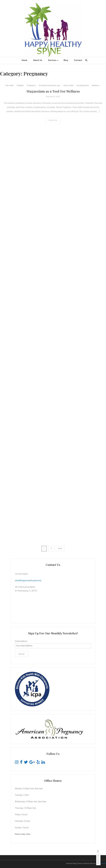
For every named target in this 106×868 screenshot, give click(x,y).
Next (60, 549)
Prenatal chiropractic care (50, 89)
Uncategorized (83, 89)
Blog (66, 60)
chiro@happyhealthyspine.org (28, 581)
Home (24, 60)
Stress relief (68, 89)
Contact (78, 60)
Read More (53, 124)
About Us (38, 60)
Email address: (21, 641)
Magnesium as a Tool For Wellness (53, 94)
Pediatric (20, 89)
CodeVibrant (101, 864)
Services (52, 60)
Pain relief (9, 89)
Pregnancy (31, 89)
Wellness (96, 89)
